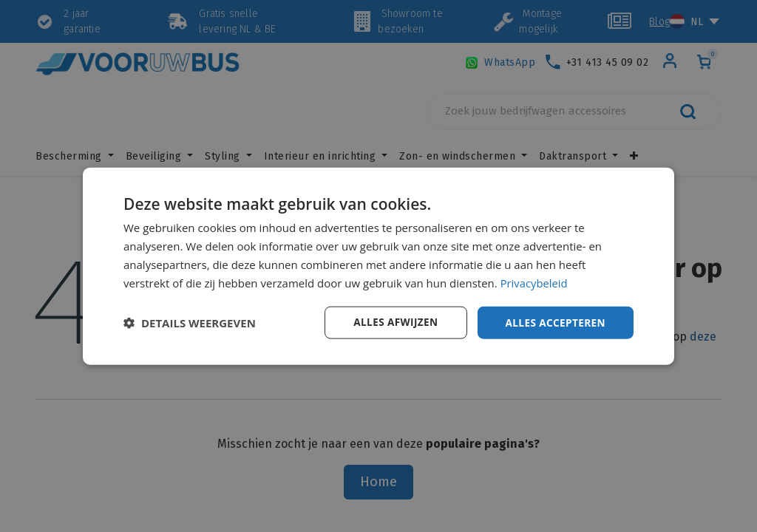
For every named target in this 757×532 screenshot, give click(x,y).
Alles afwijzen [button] (392, 322)
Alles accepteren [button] (554, 322)
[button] (190, 323)
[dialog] (378, 266)
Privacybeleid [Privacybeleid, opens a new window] (534, 282)
